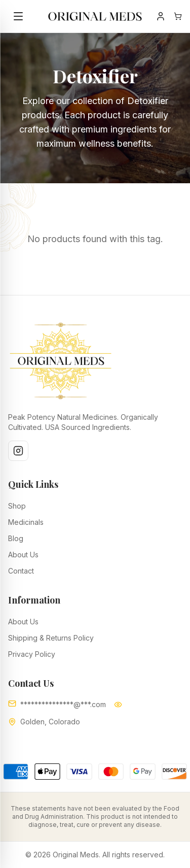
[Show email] (118, 705)
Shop (17, 506)
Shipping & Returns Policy (51, 638)
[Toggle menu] (18, 16)
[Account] (161, 16)
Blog (16, 538)
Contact (21, 571)
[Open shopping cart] (178, 16)
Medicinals (26, 522)
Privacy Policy (32, 654)
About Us (23, 555)
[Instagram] (18, 451)
